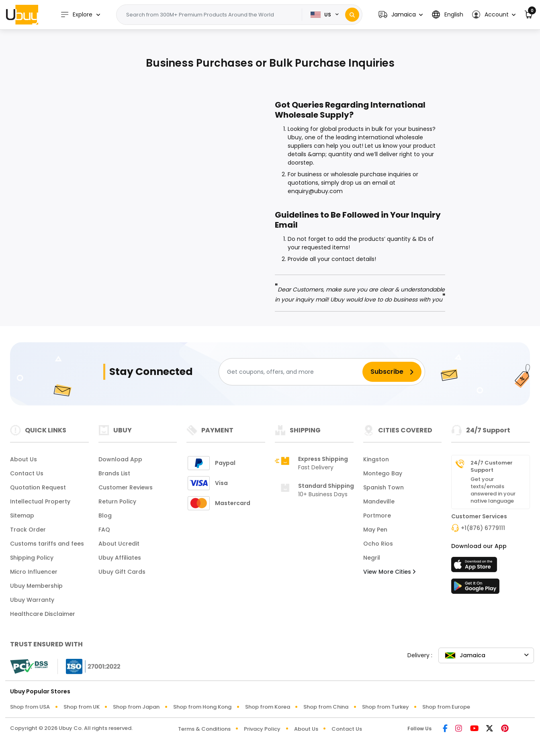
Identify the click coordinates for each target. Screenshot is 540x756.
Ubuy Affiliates (120, 558)
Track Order (28, 530)
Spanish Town (384, 487)
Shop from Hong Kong (202, 707)
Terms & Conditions (204, 729)
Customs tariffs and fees (47, 544)
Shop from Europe (446, 707)
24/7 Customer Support (492, 467)
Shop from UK (82, 707)
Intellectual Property (40, 501)
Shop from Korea (268, 707)
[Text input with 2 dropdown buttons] (212, 15)
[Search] (352, 15)
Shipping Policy (32, 558)
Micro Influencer (34, 572)
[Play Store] (475, 589)
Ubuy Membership (36, 586)
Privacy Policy (262, 729)
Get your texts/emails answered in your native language (493, 490)
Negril (372, 558)
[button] (401, 15)
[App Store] (475, 567)
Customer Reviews (126, 487)
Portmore (377, 516)
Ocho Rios (378, 544)
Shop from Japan (136, 707)
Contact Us (27, 473)
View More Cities (389, 572)
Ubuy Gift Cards (122, 572)
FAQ (104, 530)
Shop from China (326, 707)
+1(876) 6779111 (483, 528)
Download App (120, 459)
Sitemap (22, 516)
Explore (76, 15)
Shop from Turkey (386, 707)
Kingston (376, 459)
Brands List (114, 473)
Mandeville (379, 501)
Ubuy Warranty (32, 600)
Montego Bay (383, 473)
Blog (105, 516)
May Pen (375, 530)
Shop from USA (30, 707)
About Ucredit (119, 544)
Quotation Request (38, 487)
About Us (24, 459)
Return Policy (117, 501)
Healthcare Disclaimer (43, 614)
